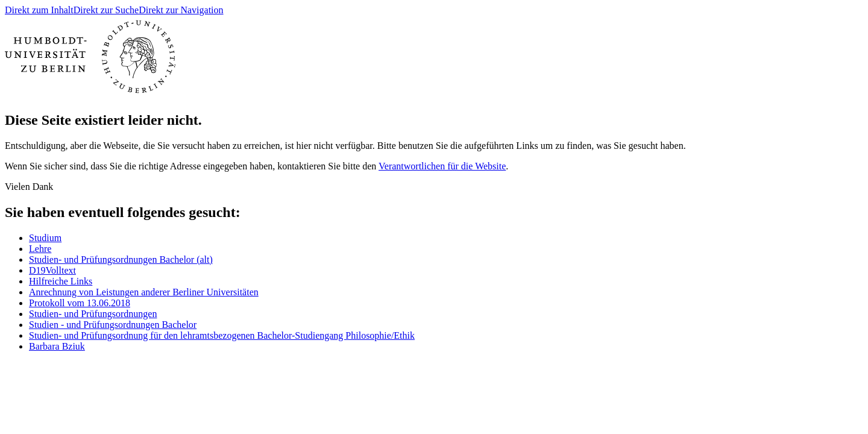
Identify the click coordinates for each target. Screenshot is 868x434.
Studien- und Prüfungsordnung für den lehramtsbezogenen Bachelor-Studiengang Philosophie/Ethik (222, 335)
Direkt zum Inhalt (39, 10)
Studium (45, 238)
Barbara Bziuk (57, 346)
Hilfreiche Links (61, 281)
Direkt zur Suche (106, 10)
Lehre (40, 249)
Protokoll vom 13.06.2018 (80, 303)
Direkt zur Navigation (181, 10)
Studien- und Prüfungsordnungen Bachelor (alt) (121, 259)
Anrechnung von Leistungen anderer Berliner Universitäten (144, 292)
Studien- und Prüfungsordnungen (93, 314)
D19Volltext (52, 270)
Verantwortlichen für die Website (442, 166)
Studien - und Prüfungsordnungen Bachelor (113, 325)
